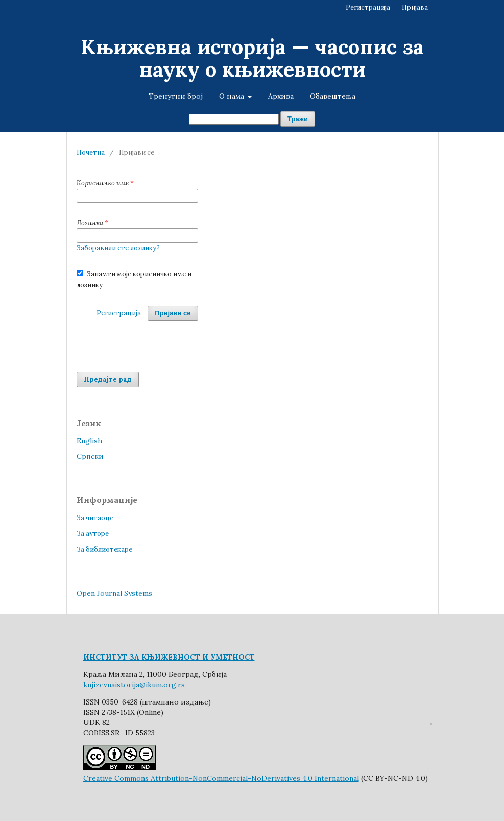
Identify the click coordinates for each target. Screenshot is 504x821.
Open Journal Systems (114, 593)
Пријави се (173, 313)
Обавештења (333, 96)
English (89, 441)
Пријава (415, 7)
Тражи (298, 119)
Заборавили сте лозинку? (118, 248)
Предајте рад (108, 379)
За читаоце (95, 518)
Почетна (91, 153)
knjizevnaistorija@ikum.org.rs (134, 685)
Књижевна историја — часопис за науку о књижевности (252, 58)
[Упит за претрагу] (234, 119)
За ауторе (93, 534)
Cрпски (90, 456)
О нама (233, 96)
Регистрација (368, 7)
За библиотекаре (104, 549)
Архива (281, 96)
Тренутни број (176, 96)
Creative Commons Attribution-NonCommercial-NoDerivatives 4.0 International (221, 778)
